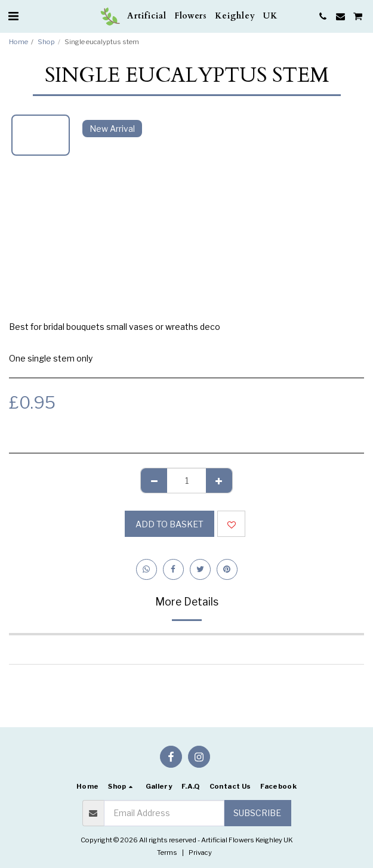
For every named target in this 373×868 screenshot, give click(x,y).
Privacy (200, 852)
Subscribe (257, 813)
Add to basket (169, 524)
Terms (167, 852)
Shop (46, 42)
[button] (13, 16)
